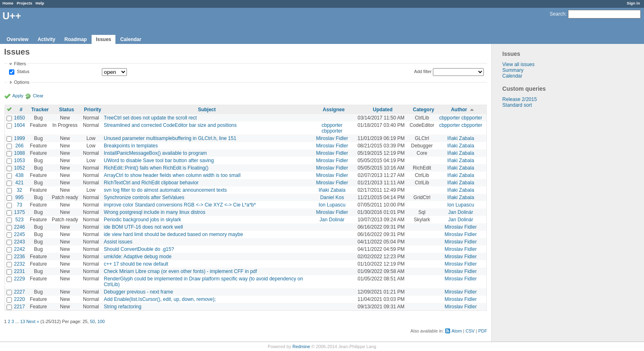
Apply (18, 96)
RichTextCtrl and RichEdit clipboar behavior (151, 183)
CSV (470, 331)
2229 (20, 279)
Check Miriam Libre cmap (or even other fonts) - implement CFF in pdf (181, 271)
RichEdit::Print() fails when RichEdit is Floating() (156, 168)
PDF (483, 331)
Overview (17, 39)
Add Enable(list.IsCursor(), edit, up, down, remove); (160, 299)
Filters (20, 64)
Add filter (423, 71)
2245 (20, 234)
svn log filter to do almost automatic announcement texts (166, 190)
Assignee (334, 110)
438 (19, 175)
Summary (513, 70)
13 (23, 321)
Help (40, 3)
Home (8, 3)
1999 (20, 138)
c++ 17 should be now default (136, 264)
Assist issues (118, 242)
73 (20, 205)
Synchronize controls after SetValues (144, 197)
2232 (20, 264)
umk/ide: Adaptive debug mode (138, 257)
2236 (20, 257)
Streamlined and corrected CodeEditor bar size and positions (170, 125)
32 (20, 190)
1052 (20, 168)
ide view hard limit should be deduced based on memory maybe (174, 234)
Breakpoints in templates (131, 146)
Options (22, 82)
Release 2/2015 (520, 99)
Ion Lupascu (332, 205)
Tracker (40, 110)
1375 (20, 212)
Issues (103, 39)
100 (101, 321)
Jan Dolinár (461, 212)
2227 (20, 292)
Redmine (301, 346)
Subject (207, 110)
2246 (20, 227)
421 (19, 183)
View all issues (518, 64)
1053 (20, 161)
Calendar (131, 39)
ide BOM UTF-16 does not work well (144, 227)
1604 (20, 125)
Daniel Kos (332, 197)
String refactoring (123, 307)
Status (23, 72)
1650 (20, 118)
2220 (20, 299)
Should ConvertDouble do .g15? (139, 249)
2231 (20, 271)
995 (19, 197)
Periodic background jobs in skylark (143, 220)
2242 (20, 249)
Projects (25, 3)
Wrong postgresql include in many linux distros (155, 212)
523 (19, 220)
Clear (38, 96)
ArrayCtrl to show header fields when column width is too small (172, 175)
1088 (20, 153)
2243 (20, 242)
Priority (92, 110)
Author (459, 110)
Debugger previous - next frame (139, 292)
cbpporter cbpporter (461, 118)
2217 (20, 307)
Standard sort (517, 105)
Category (423, 110)
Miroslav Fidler (332, 138)
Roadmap (76, 39)
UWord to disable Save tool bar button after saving (159, 161)
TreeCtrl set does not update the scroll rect (150, 118)
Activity (46, 39)
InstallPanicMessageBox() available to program (155, 153)
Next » (33, 321)
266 (19, 146)
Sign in (633, 3)
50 (92, 321)
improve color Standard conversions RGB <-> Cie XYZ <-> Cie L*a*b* (180, 205)
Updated (383, 110)
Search (557, 14)
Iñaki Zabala (461, 138)
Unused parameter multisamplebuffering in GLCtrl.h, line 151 (170, 138)
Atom (457, 331)
